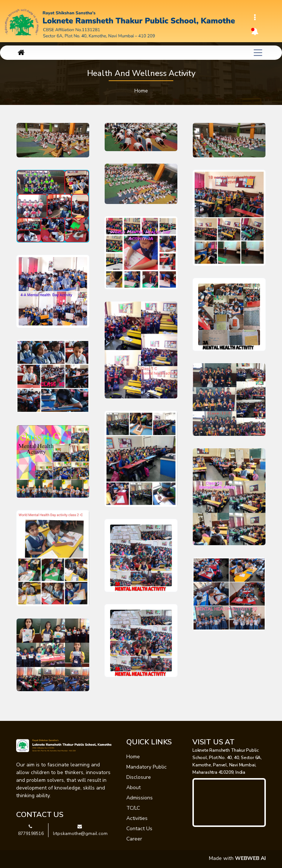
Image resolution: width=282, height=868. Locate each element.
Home (141, 91)
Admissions (140, 798)
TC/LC (133, 808)
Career (134, 839)
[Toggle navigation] (255, 18)
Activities (137, 818)
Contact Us (139, 829)
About (133, 787)
